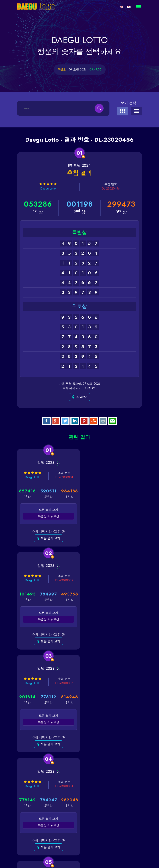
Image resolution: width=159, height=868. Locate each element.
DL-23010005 (62, 683)
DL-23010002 (127, 477)
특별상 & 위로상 (47, 516)
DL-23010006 (127, 683)
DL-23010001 (62, 477)
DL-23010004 (127, 580)
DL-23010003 (62, 580)
